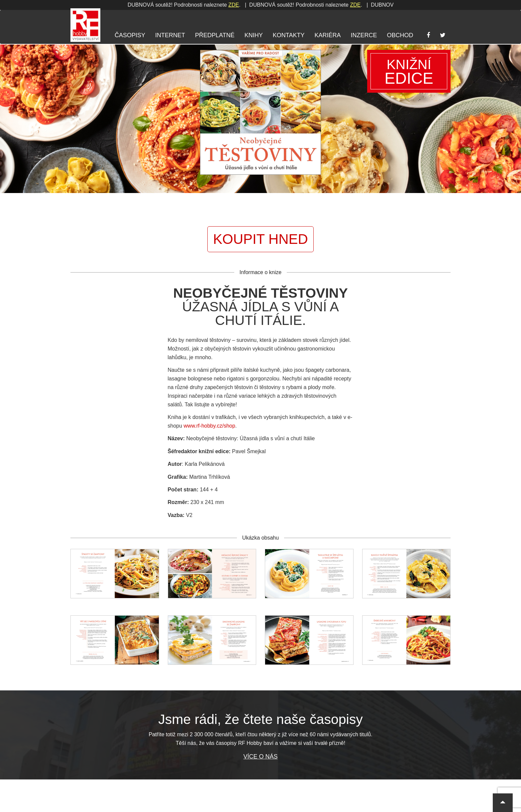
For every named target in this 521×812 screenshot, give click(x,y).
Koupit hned (260, 239)
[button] (503, 803)
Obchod (400, 35)
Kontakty (289, 35)
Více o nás (260, 757)
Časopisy (130, 35)
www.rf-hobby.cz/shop (209, 426)
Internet (170, 35)
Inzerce (364, 35)
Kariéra (327, 35)
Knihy (254, 35)
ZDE (132, 5)
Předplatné (215, 35)
